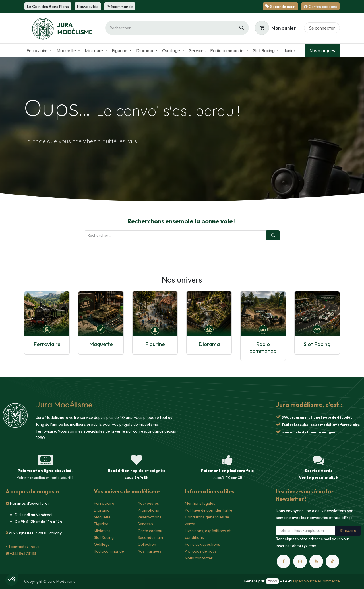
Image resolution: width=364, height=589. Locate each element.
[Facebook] (284, 561)
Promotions (148, 510)
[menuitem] (39, 50)
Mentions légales (200, 503)
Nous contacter (199, 558)
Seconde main (150, 537)
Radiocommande (109, 551)
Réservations (150, 517)
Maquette (101, 344)
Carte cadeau (150, 531)
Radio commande (263, 347)
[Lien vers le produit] (47, 314)
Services (145, 524)
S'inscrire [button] (348, 530)
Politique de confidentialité (209, 510)
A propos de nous (201, 551)
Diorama (209, 344)
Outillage (102, 544)
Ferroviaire (47, 344)
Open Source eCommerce (317, 581)
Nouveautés (148, 503)
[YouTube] (316, 561)
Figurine (155, 344)
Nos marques (322, 50)
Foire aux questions (202, 544)
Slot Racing (317, 344)
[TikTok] (332, 561)
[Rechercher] (242, 28)
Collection (147, 544)
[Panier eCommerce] (275, 28)
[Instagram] (300, 561)
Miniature (102, 531)
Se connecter (322, 28)
